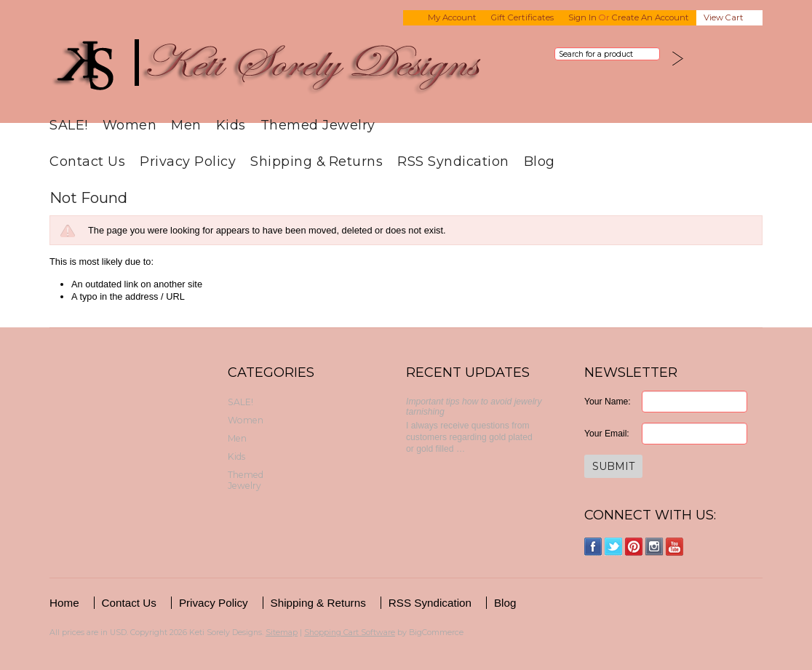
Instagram (654, 547)
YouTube (675, 547)
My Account (452, 17)
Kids (231, 125)
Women (130, 125)
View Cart (724, 17)
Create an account (650, 17)
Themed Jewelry (318, 125)
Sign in (582, 17)
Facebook (593, 547)
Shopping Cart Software (350, 632)
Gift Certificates (522, 17)
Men (186, 125)
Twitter (614, 547)
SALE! (69, 125)
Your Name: (608, 402)
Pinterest (634, 547)
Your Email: (607, 434)
